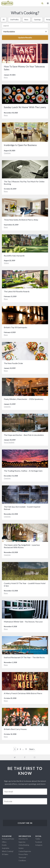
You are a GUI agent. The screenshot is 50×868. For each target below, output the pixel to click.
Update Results (25, 37)
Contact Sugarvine (25, 851)
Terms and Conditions (22, 859)
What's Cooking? (8, 851)
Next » (32, 749)
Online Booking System (24, 847)
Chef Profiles (14, 20)
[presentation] (21, 813)
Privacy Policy (23, 854)
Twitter (38, 839)
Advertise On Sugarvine (23, 840)
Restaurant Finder (8, 839)
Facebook (39, 842)
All (4, 20)
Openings (37, 20)
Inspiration (6, 848)
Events (4, 845)
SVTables (5, 854)
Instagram (39, 845)
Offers (4, 842)
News (26, 20)
